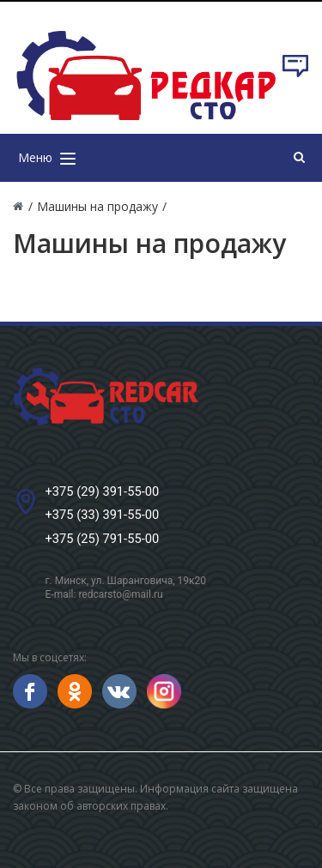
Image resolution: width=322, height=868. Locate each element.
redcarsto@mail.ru (120, 594)
